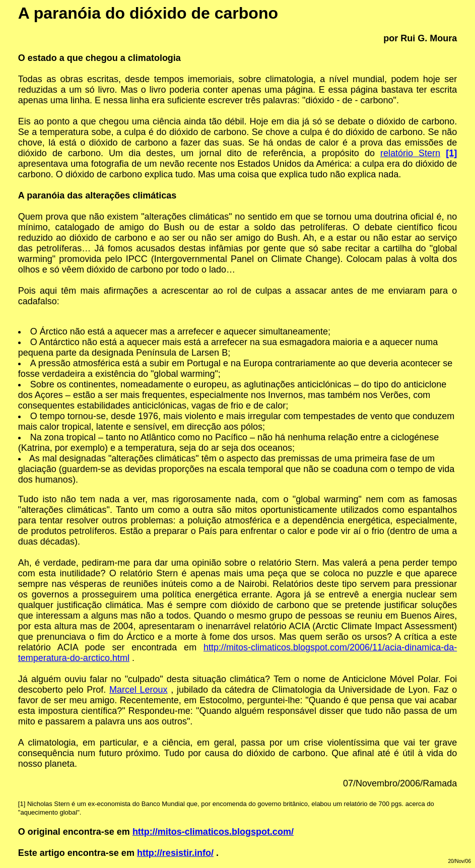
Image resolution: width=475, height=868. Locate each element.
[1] (22, 804)
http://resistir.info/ (175, 853)
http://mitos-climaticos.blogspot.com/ (213, 832)
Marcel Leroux (139, 690)
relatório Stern (410, 153)
